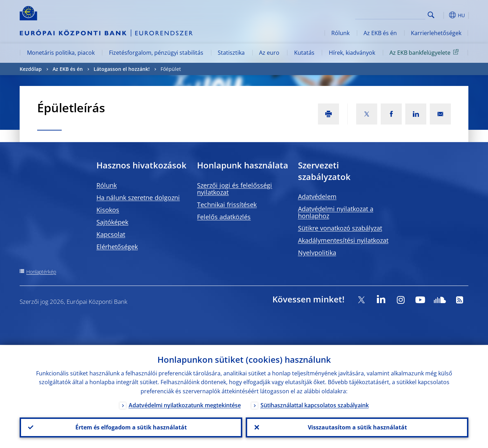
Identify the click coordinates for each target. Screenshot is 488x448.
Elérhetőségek (117, 247)
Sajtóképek (112, 222)
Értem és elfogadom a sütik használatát (131, 427)
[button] (444, 15)
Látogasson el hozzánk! (122, 69)
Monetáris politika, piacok (61, 53)
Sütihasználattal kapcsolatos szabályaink (315, 405)
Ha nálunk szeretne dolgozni (138, 198)
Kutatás (304, 53)
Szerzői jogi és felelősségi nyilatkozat (235, 189)
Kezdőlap (31, 69)
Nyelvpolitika (317, 253)
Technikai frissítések (227, 205)
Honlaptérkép (41, 272)
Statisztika (231, 53)
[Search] (390, 14)
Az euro (269, 53)
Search (431, 15)
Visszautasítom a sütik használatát (357, 427)
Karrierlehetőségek (436, 33)
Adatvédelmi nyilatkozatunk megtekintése (185, 405)
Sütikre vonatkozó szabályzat (340, 228)
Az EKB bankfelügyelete (425, 52)
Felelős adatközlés (224, 217)
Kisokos (108, 210)
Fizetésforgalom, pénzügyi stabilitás (156, 53)
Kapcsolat (111, 234)
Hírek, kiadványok (352, 53)
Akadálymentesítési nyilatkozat (343, 240)
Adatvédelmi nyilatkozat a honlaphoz (336, 212)
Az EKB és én (380, 33)
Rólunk (340, 33)
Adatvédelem (317, 196)
